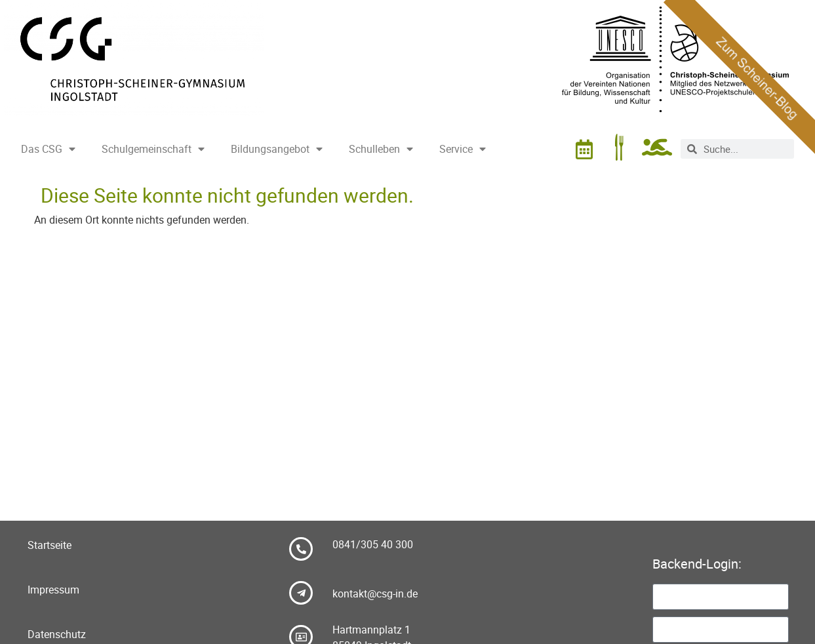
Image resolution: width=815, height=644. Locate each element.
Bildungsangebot (277, 149)
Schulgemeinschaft (153, 149)
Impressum (53, 590)
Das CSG (48, 149)
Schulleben (381, 149)
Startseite (50, 545)
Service (463, 149)
